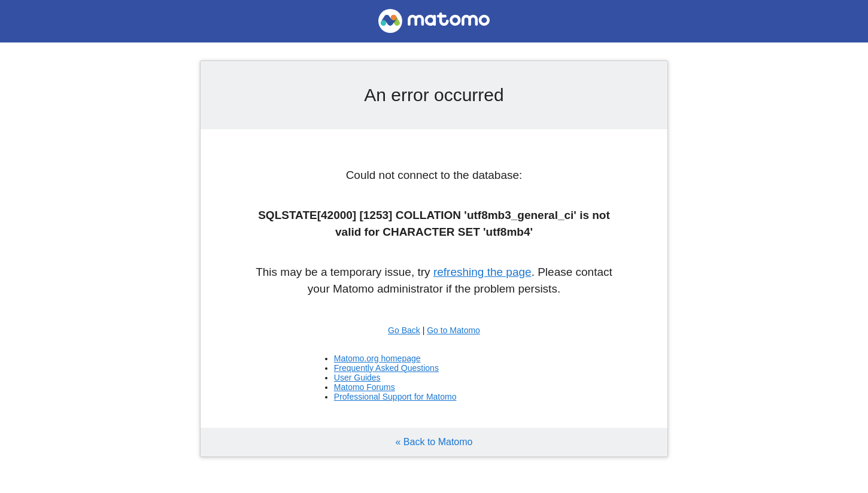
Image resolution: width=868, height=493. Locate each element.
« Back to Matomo (434, 442)
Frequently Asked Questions (386, 368)
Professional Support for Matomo (395, 397)
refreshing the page (482, 272)
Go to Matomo (453, 330)
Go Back (404, 330)
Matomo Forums (365, 387)
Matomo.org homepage (377, 358)
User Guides (357, 378)
